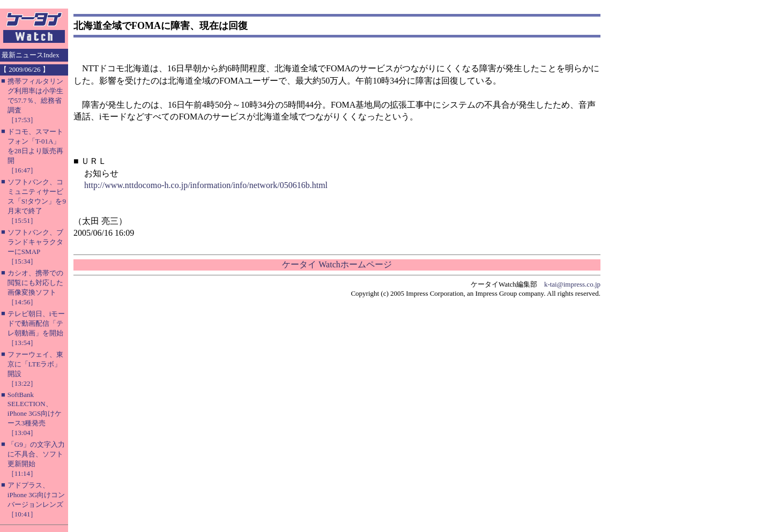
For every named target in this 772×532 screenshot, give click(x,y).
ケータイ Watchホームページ (337, 264)
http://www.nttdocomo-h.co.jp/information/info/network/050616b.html (206, 185)
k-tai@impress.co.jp (572, 284)
